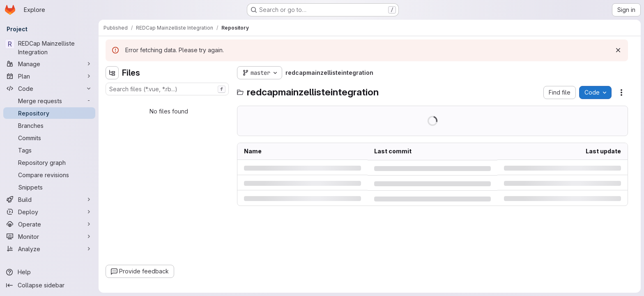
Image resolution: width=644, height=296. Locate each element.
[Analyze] (49, 249)
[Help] (49, 272)
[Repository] (49, 113)
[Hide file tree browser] (112, 73)
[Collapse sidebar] (49, 285)
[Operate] (49, 224)
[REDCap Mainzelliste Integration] (49, 48)
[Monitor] (49, 236)
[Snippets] (49, 187)
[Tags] (49, 150)
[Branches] (49, 125)
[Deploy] (49, 212)
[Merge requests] (49, 101)
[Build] (49, 199)
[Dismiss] (618, 50)
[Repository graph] (49, 162)
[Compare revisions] (49, 175)
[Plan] (49, 76)
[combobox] (167, 89)
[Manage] (49, 64)
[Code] (49, 88)
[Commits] (49, 138)
